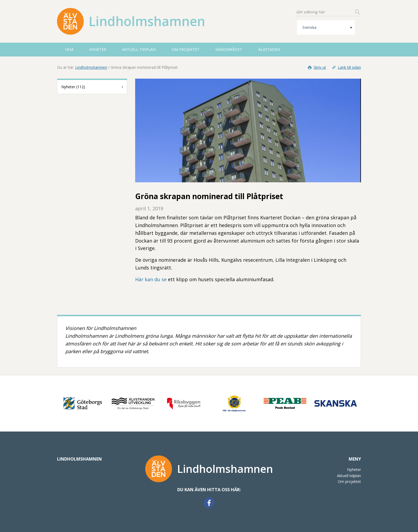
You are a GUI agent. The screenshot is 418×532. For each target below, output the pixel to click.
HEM (69, 49)
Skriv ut (317, 67)
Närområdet (229, 49)
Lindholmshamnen (91, 67)
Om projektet (186, 49)
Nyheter (98, 49)
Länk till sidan (346, 67)
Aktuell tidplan (139, 49)
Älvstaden (269, 49)
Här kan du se (151, 279)
